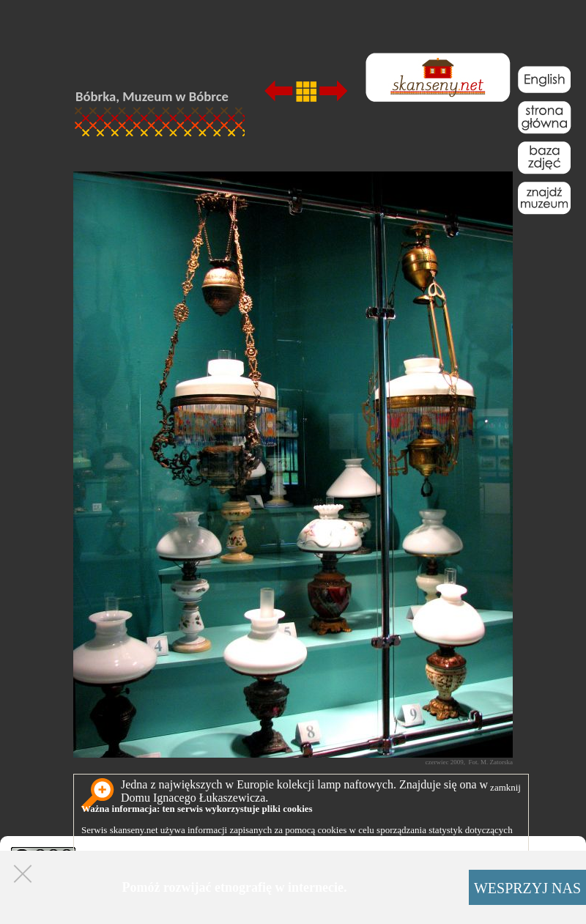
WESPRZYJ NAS (527, 888)
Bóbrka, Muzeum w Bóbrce (152, 96)
